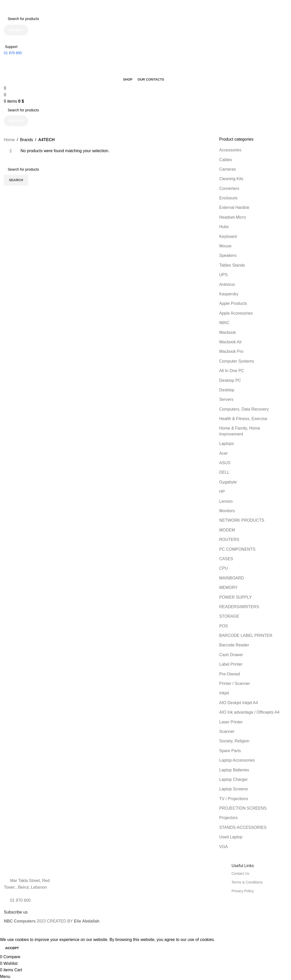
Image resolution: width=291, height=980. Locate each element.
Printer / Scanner (235, 683)
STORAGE (229, 616)
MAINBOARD (232, 578)
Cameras (228, 169)
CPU (224, 568)
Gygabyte (228, 482)
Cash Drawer (231, 655)
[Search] (144, 19)
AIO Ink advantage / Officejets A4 (249, 712)
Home (9, 140)
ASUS (225, 463)
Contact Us (240, 874)
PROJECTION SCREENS (243, 808)
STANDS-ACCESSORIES (243, 827)
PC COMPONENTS (237, 549)
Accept (12, 948)
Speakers (228, 255)
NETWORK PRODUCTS (242, 520)
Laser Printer (231, 722)
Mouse (225, 246)
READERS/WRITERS (239, 607)
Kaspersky (229, 294)
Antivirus (227, 284)
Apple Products (233, 303)
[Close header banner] (6, 6)
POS (224, 626)
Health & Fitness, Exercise (243, 419)
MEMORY (228, 588)
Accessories (230, 150)
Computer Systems (237, 361)
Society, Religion (234, 741)
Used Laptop (231, 837)
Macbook (228, 332)
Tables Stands (232, 265)
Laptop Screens (234, 789)
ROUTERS (229, 540)
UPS (224, 275)
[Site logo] (27, 60)
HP (222, 492)
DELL (224, 472)
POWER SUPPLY (236, 597)
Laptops (227, 444)
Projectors (228, 818)
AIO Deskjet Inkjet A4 (239, 703)
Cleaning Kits (231, 179)
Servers (226, 399)
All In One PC (232, 371)
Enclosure (228, 198)
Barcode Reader (234, 645)
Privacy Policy (243, 891)
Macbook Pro (231, 351)
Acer (224, 453)
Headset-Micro (233, 217)
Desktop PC (230, 380)
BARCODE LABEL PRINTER (246, 635)
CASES (226, 559)
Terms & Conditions (247, 882)
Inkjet (224, 693)
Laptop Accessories (237, 760)
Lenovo (226, 501)
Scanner (227, 731)
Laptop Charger (233, 779)
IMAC (224, 323)
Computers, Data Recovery (244, 409)
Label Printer (231, 664)
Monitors (227, 511)
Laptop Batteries (234, 770)
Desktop (227, 390)
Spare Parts (230, 751)
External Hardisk (234, 207)
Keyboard (228, 236)
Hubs (224, 227)
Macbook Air (231, 342)
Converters (229, 188)
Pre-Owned (230, 674)
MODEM (227, 530)
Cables (226, 160)
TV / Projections (234, 799)
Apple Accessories (236, 313)
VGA (224, 847)
